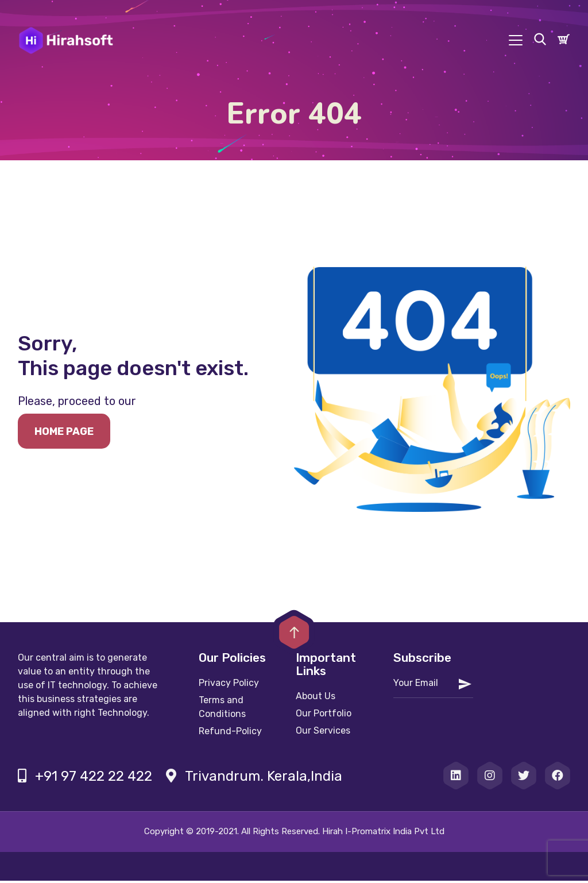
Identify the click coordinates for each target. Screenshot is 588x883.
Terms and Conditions (222, 709)
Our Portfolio (324, 716)
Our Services (323, 733)
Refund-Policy (230, 733)
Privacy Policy (229, 685)
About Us (316, 698)
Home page (64, 434)
